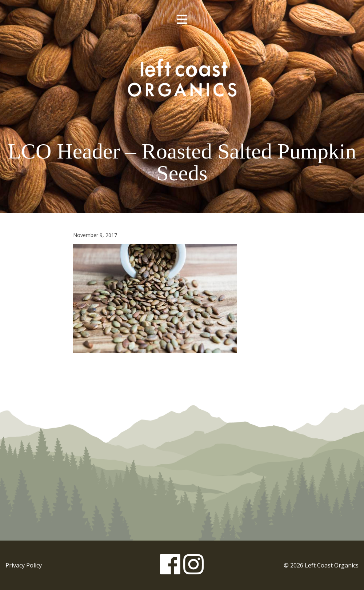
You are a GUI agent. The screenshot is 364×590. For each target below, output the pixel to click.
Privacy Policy (24, 565)
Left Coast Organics (182, 77)
